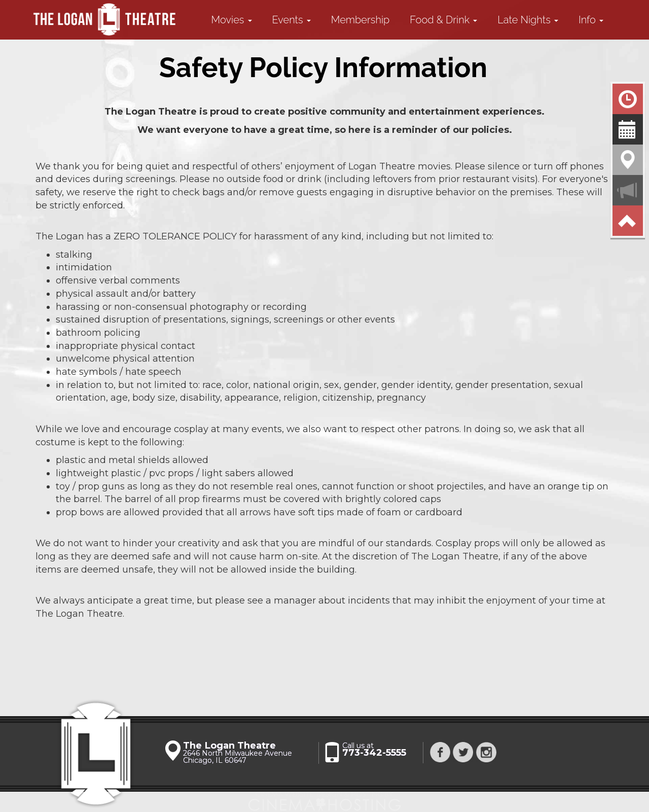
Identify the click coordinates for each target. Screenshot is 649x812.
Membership (360, 20)
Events (292, 20)
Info (591, 20)
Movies (232, 20)
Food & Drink (443, 20)
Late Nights (528, 20)
